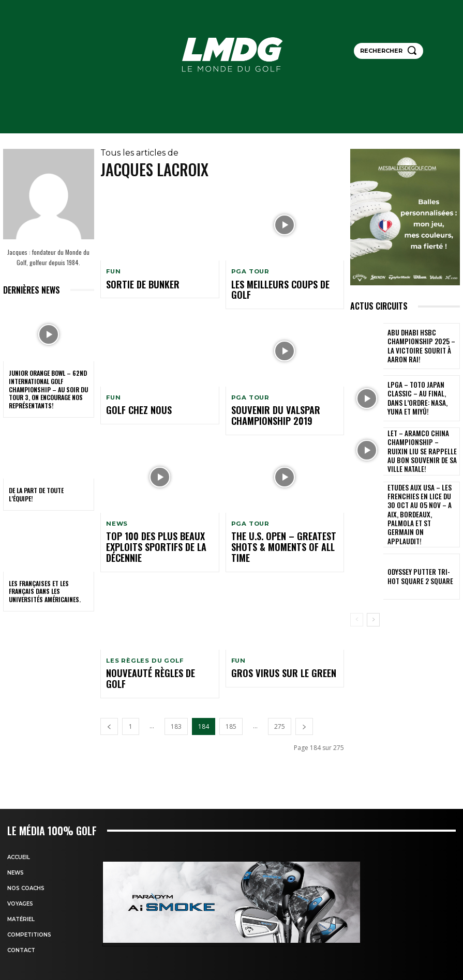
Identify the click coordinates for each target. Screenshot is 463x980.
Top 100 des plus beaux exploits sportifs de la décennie (152, 523)
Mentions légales (308, 939)
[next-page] (304, 681)
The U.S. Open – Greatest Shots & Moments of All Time (279, 523)
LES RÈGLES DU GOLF (144, 628)
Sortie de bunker (131, 284)
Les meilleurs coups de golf (271, 284)
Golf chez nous (128, 397)
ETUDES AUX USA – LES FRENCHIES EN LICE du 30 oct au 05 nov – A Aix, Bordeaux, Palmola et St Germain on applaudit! (422, 503)
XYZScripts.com (272, 975)
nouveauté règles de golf (142, 640)
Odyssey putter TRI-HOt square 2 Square (419, 555)
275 (280, 681)
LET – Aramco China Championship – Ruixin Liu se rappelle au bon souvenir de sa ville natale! (421, 450)
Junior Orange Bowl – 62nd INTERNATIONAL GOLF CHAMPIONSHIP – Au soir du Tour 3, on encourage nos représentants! (48, 389)
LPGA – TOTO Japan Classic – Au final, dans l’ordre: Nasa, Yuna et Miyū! (421, 398)
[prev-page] (109, 681)
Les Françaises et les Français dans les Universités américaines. (45, 591)
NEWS (117, 507)
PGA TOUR (249, 272)
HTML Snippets (190, 975)
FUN (113, 272)
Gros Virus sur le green (266, 640)
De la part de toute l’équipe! (36, 494)
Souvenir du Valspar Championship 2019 (282, 401)
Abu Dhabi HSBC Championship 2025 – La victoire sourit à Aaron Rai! (419, 346)
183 (176, 681)
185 (231, 681)
